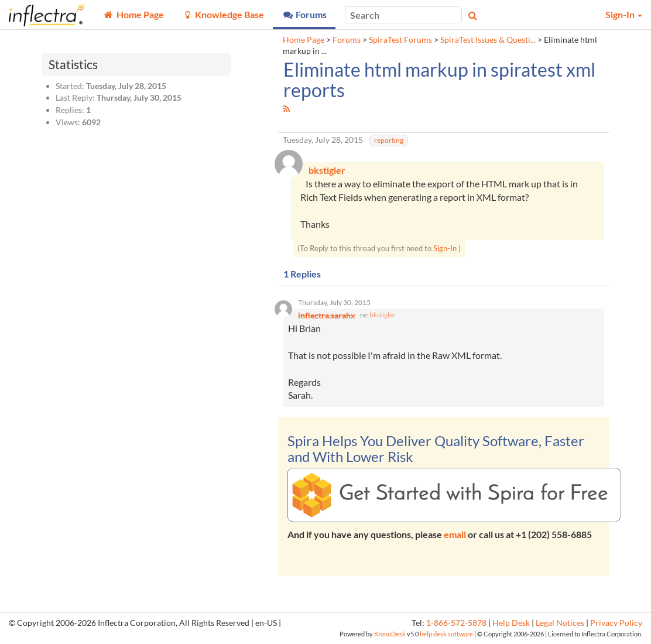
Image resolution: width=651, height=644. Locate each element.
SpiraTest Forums (400, 40)
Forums (347, 40)
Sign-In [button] (624, 14)
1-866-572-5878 (456, 625)
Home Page (304, 40)
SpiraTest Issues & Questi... (488, 40)
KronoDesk (390, 635)
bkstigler (383, 316)
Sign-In (445, 249)
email (455, 536)
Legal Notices (560, 625)
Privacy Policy (616, 625)
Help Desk (511, 625)
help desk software (446, 635)
